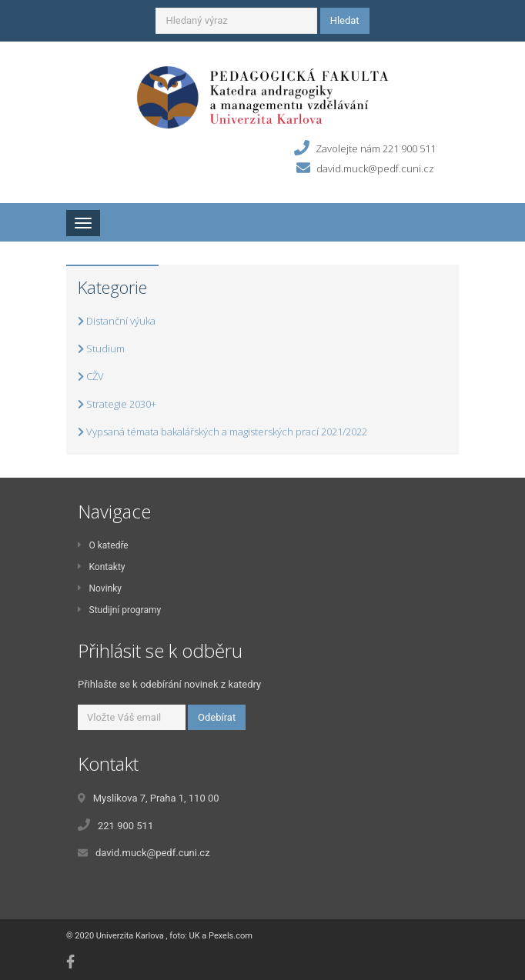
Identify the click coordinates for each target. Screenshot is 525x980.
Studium (101, 348)
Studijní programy (119, 610)
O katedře (103, 545)
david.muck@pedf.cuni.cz (375, 168)
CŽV (91, 376)
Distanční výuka (117, 321)
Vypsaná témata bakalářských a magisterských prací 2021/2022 (222, 432)
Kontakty (101, 567)
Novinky (100, 588)
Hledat (345, 20)
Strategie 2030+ (117, 404)
